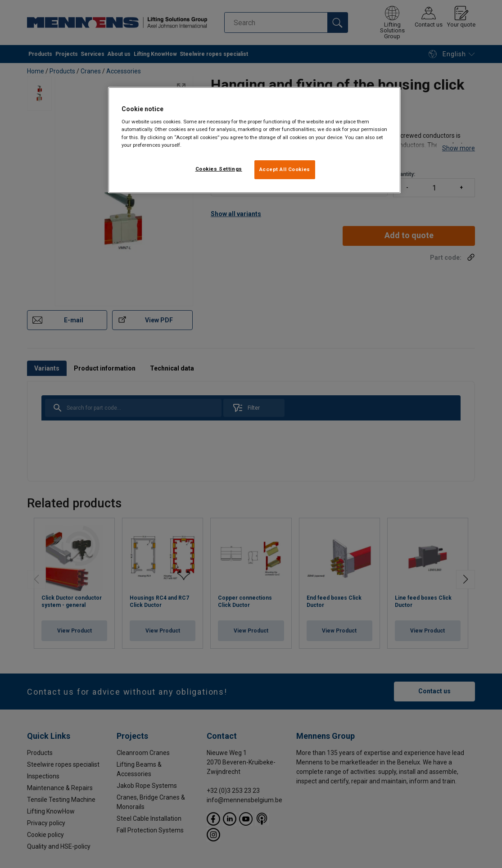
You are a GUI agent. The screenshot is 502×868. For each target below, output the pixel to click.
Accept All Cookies (285, 169)
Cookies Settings (219, 169)
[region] (254, 140)
